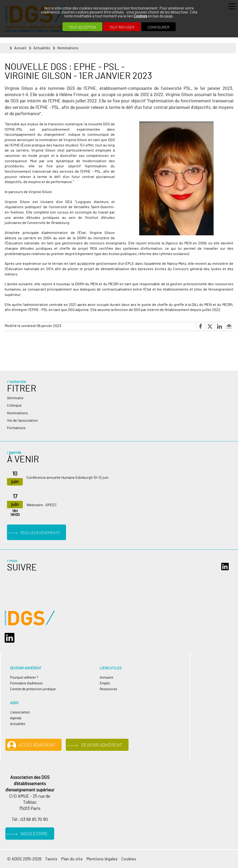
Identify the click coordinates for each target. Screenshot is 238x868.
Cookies (140, 16)
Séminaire (15, 398)
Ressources (108, 689)
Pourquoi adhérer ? (24, 678)
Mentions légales (102, 859)
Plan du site (72, 859)
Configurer (159, 27)
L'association (20, 712)
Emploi (105, 683)
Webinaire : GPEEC (42, 505)
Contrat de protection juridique (33, 689)
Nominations (68, 48)
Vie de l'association (22, 421)
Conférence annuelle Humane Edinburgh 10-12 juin (68, 478)
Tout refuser (122, 27)
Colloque (14, 405)
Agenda (16, 718)
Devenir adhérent (103, 745)
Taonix (51, 859)
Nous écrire (35, 834)
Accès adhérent (37, 745)
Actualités (42, 48)
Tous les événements (40, 533)
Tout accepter (82, 27)
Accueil (20, 48)
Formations (16, 428)
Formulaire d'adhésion (26, 683)
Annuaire (106, 678)
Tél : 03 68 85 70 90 (30, 819)
